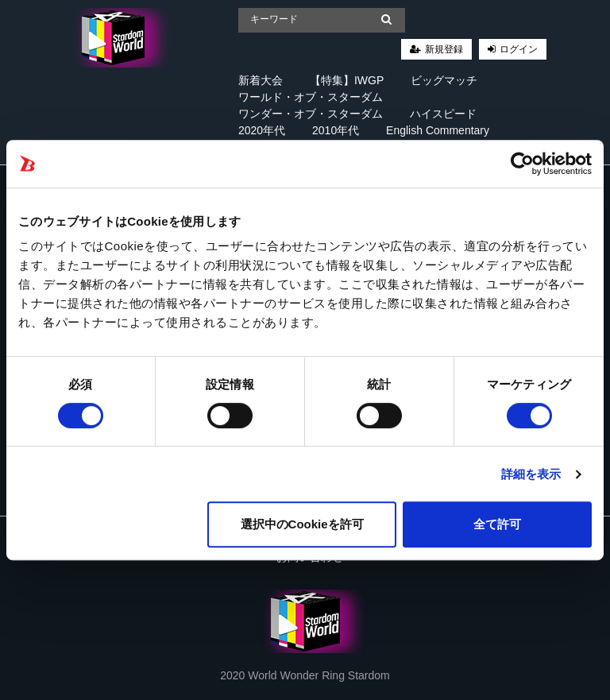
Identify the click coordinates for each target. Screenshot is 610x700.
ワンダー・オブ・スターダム (311, 114)
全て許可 (497, 524)
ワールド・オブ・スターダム (311, 97)
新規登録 (444, 49)
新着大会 (261, 80)
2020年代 (262, 130)
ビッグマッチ (444, 80)
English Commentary (438, 130)
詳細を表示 (531, 474)
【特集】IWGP (347, 80)
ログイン (519, 49)
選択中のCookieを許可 (302, 524)
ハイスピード (443, 114)
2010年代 (336, 130)
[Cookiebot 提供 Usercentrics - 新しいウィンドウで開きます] (522, 164)
